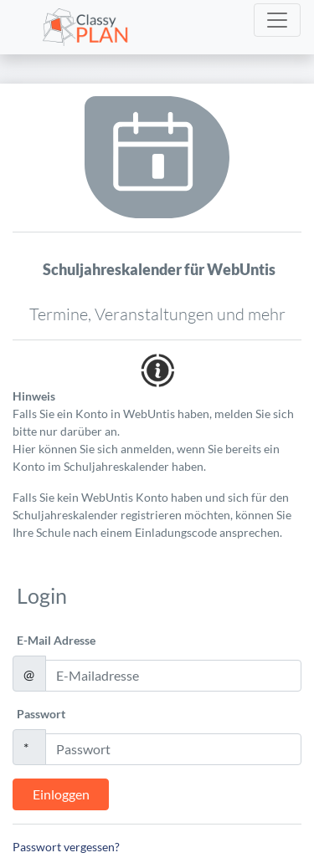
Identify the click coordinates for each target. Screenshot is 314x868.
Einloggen (61, 794)
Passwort (41, 714)
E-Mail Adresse (56, 640)
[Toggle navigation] (277, 20)
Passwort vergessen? (66, 847)
